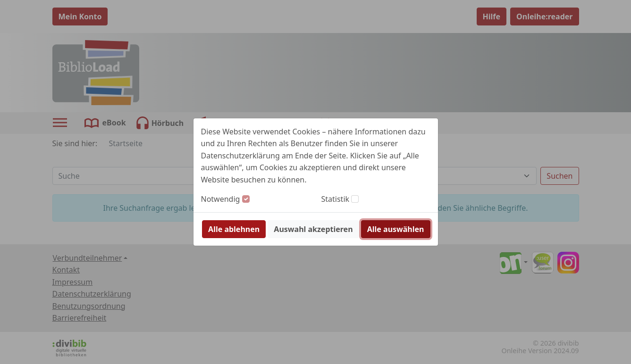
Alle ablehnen (234, 229)
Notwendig (221, 199)
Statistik (336, 199)
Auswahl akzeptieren (313, 229)
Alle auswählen (396, 229)
